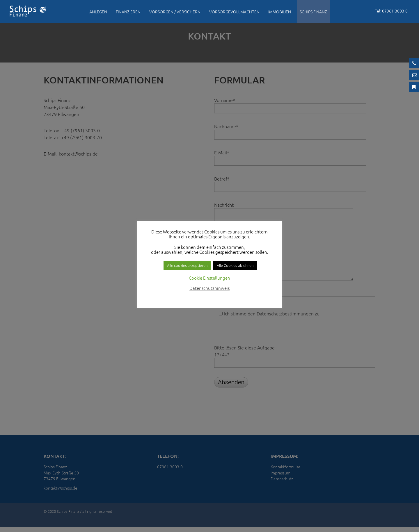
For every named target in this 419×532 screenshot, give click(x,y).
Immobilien (280, 12)
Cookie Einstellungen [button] (210, 278)
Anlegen (98, 12)
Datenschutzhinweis (210, 288)
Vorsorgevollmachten (234, 12)
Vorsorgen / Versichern (175, 12)
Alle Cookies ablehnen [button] (235, 265)
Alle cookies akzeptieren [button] (187, 265)
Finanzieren (128, 12)
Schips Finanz (313, 12)
